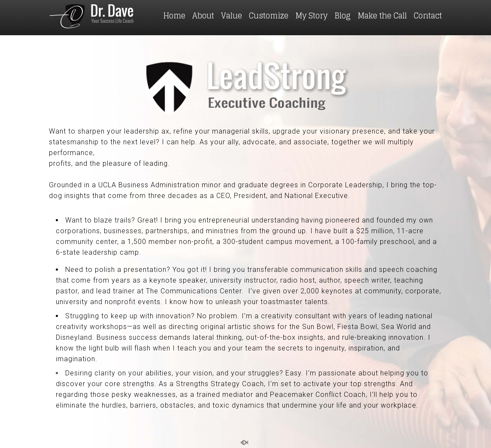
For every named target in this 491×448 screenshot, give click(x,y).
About (203, 15)
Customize (269, 15)
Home (174, 15)
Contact (428, 15)
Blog (342, 15)
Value (232, 15)
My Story (311, 15)
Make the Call (382, 15)
